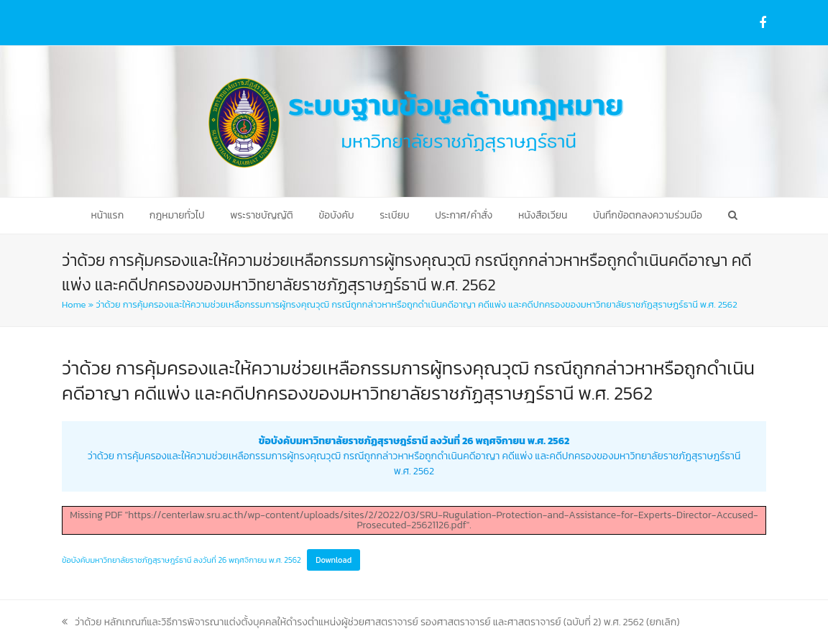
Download (333, 560)
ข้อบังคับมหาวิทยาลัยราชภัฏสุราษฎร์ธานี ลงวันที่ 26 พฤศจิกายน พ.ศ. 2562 (181, 560)
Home (74, 304)
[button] (732, 216)
